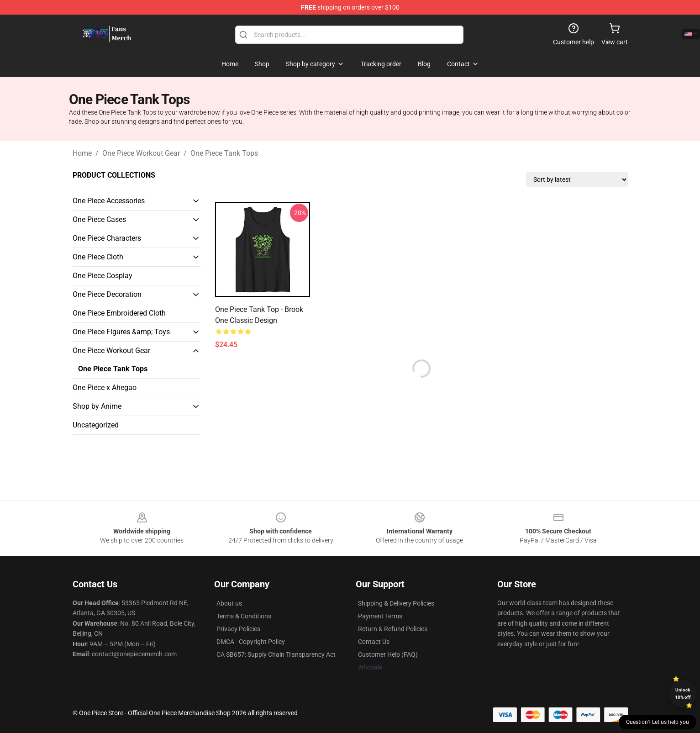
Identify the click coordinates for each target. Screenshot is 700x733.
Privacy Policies (238, 629)
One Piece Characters (107, 238)
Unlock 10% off (683, 693)
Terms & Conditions (244, 616)
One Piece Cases (99, 219)
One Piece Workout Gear (141, 153)
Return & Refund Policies (393, 629)
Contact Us (374, 642)
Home (82, 153)
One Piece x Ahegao (105, 388)
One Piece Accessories (109, 201)
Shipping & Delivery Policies (396, 603)
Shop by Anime (97, 406)
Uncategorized (96, 425)
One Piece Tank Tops (224, 153)
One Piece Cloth (98, 257)
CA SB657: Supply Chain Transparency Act (276, 654)
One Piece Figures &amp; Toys (121, 332)
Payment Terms (380, 616)
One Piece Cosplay (103, 276)
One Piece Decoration (107, 294)
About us (229, 603)
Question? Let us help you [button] (658, 722)
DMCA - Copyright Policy (251, 642)
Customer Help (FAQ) (388, 654)
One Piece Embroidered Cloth (119, 313)
